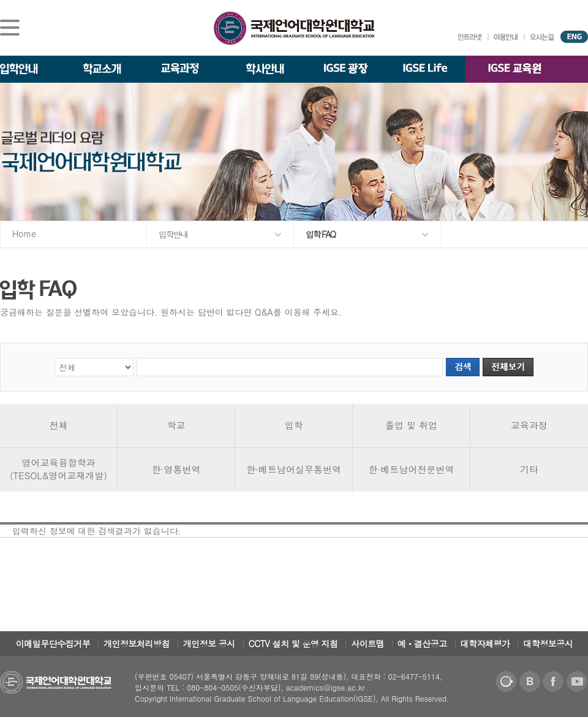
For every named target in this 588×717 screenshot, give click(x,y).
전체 (59, 425)
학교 (176, 425)
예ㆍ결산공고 (422, 643)
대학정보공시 (548, 643)
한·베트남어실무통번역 (294, 469)
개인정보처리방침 (137, 643)
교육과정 (529, 425)
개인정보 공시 (209, 643)
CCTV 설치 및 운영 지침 (293, 643)
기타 (529, 469)
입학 (294, 425)
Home (24, 233)
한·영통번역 (176, 469)
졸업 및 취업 (411, 425)
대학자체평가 (485, 643)
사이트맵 (367, 643)
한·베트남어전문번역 (412, 469)
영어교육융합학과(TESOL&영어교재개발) (58, 469)
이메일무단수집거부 (53, 643)
